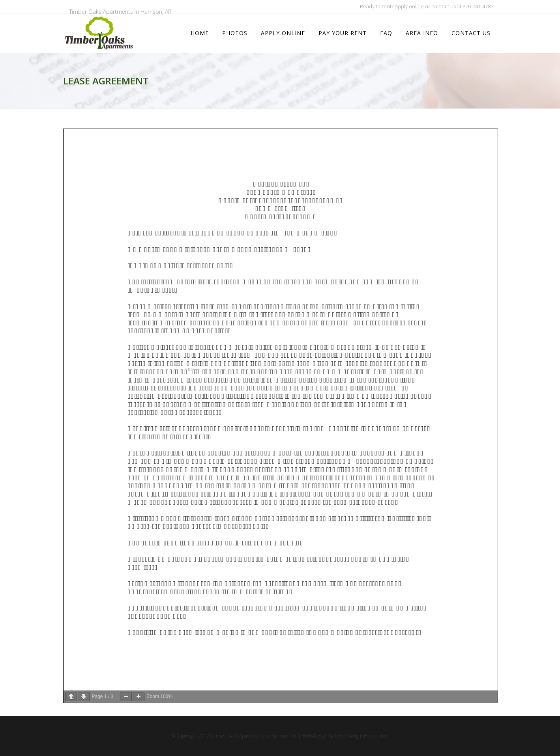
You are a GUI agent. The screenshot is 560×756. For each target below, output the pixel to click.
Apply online (409, 6)
